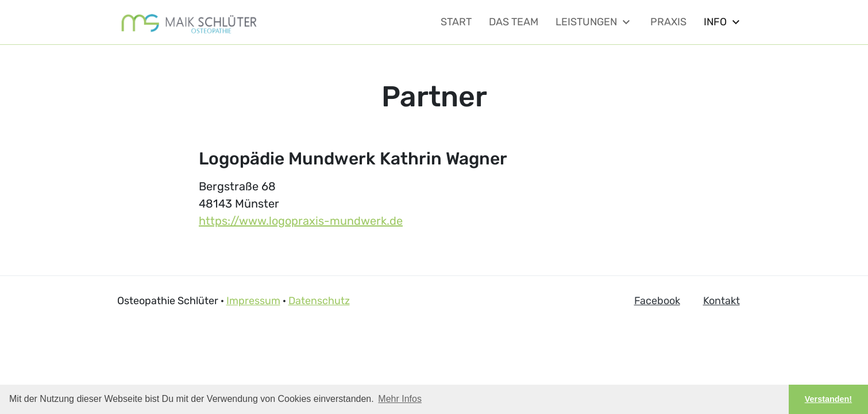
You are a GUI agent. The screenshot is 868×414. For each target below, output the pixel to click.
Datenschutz (319, 301)
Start (456, 22)
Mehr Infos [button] (400, 399)
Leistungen (594, 22)
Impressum (253, 301)
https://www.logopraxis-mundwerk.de (301, 221)
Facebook (657, 301)
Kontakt (722, 301)
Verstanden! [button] (828, 399)
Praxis (668, 22)
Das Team (514, 22)
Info (723, 22)
